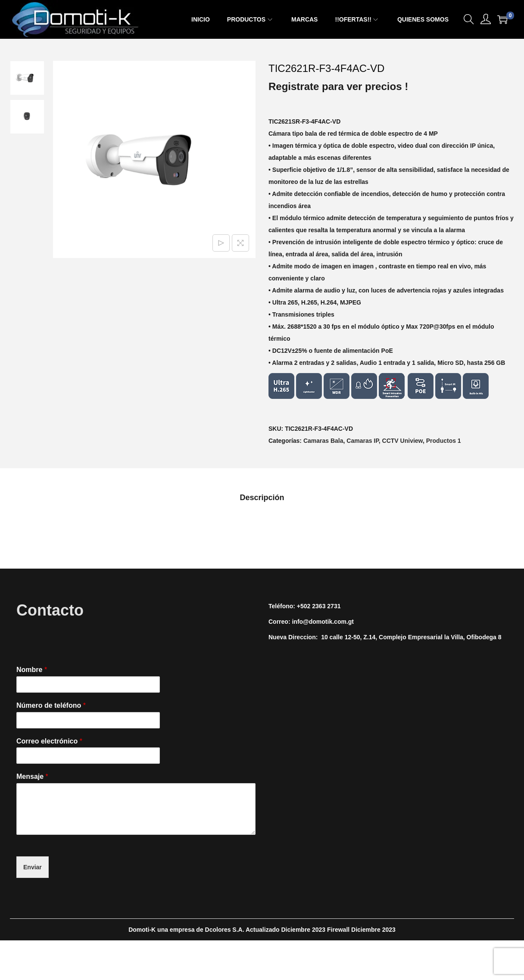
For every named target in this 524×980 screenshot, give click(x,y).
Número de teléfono (51, 705)
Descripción (262, 498)
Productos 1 (444, 441)
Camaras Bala (323, 441)
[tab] (262, 498)
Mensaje (32, 776)
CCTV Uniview (402, 441)
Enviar (33, 867)
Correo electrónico (49, 741)
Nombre (32, 670)
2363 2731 (326, 606)
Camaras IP (362, 441)
